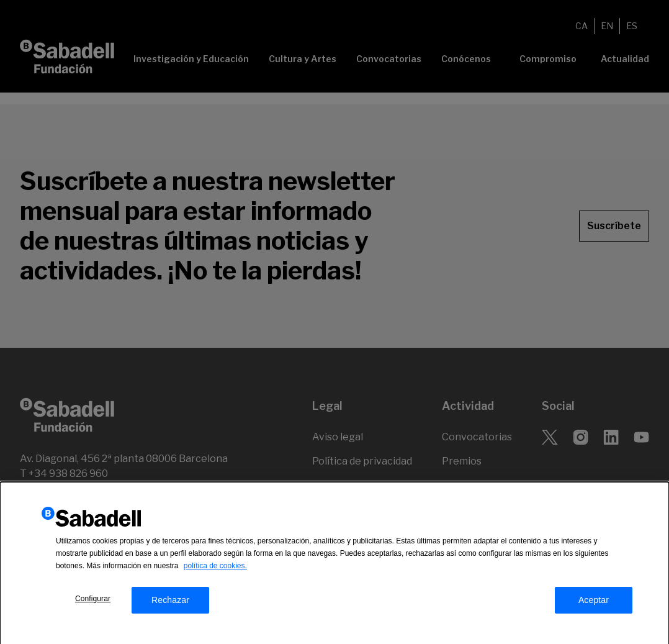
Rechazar (170, 604)
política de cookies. (215, 570)
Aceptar (594, 604)
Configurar (93, 603)
